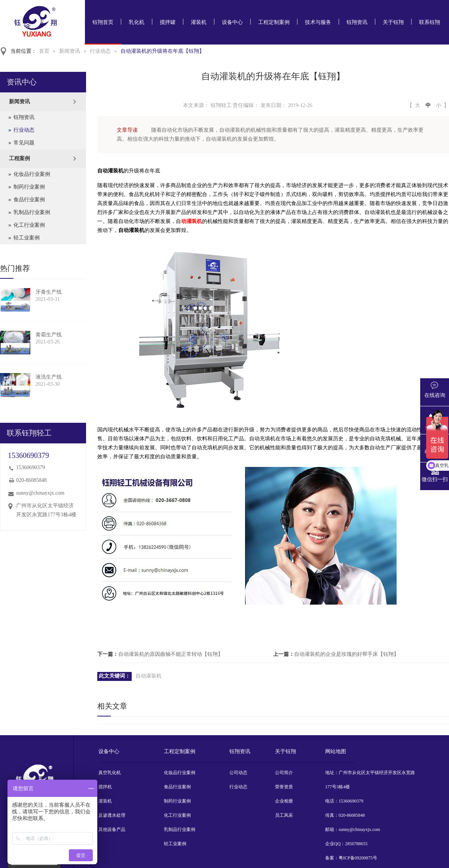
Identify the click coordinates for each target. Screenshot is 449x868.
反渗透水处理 (112, 815)
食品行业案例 (29, 200)
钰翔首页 (103, 22)
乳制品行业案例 (32, 212)
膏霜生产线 (49, 335)
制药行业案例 (29, 187)
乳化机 (137, 22)
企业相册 (284, 801)
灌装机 (199, 22)
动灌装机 (192, 221)
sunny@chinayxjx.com (40, 493)
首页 (44, 51)
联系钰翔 (430, 22)
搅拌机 (105, 787)
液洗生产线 (49, 377)
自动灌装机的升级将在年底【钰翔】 (162, 51)
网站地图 (336, 751)
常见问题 (24, 143)
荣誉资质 (284, 787)
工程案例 (19, 158)
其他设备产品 (112, 829)
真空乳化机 (110, 773)
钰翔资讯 (357, 22)
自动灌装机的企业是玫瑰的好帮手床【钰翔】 (346, 654)
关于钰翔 (393, 22)
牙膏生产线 (49, 292)
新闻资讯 (70, 51)
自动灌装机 (149, 676)
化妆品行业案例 (32, 174)
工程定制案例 (274, 22)
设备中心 (232, 22)
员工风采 (284, 815)
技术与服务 (318, 22)
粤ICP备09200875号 (358, 858)
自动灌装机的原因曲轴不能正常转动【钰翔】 (171, 654)
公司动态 (238, 773)
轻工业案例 (27, 238)
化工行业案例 (29, 225)
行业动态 (100, 51)
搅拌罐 (168, 22)
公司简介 (284, 773)
